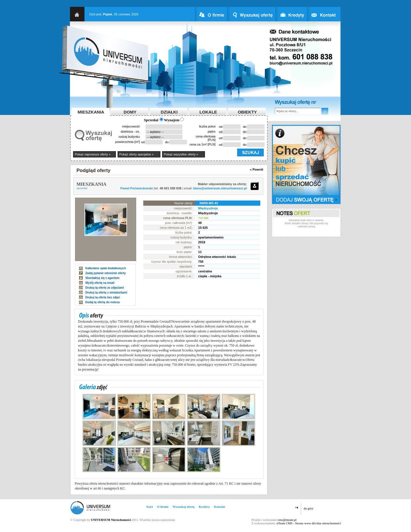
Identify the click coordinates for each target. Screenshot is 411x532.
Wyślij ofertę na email (100, 283)
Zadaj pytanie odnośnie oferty (106, 273)
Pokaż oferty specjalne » (136, 154)
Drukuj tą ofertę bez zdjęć (103, 297)
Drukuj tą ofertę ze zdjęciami (105, 288)
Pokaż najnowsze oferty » (93, 154)
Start (150, 507)
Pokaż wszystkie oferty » (181, 154)
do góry (309, 508)
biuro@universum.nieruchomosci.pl (220, 188)
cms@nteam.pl (287, 520)
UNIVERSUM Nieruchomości (111, 520)
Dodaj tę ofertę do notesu (103, 302)
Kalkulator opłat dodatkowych (106, 268)
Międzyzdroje (208, 208)
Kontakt (220, 507)
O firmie (163, 507)
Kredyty (204, 507)
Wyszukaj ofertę (184, 507)
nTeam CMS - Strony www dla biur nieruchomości (309, 523)
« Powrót (257, 169)
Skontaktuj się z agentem (102, 278)
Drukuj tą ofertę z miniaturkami (106, 293)
